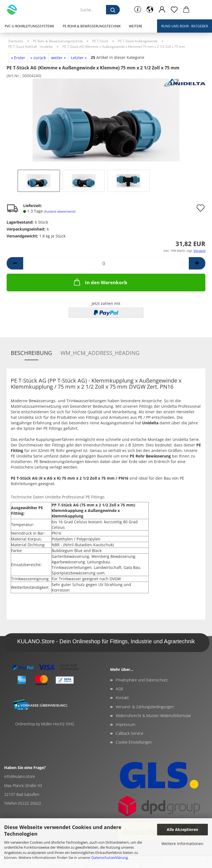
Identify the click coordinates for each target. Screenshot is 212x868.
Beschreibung (31, 353)
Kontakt (122, 698)
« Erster (18, 58)
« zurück (38, 58)
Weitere (136, 26)
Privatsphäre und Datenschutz (142, 680)
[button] (150, 10)
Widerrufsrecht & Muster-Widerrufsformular (153, 716)
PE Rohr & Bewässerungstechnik (92, 26)
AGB (119, 689)
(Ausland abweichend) (60, 211)
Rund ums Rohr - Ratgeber (185, 26)
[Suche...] (113, 10)
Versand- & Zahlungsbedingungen (145, 707)
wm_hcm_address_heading (100, 353)
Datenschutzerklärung (110, 857)
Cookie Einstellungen (134, 742)
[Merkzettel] (174, 10)
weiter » (58, 58)
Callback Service (129, 733)
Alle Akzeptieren (182, 829)
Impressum (125, 724)
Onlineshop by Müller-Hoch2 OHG (45, 724)
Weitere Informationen (182, 844)
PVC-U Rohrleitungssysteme (30, 26)
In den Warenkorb (100, 282)
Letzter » (79, 58)
